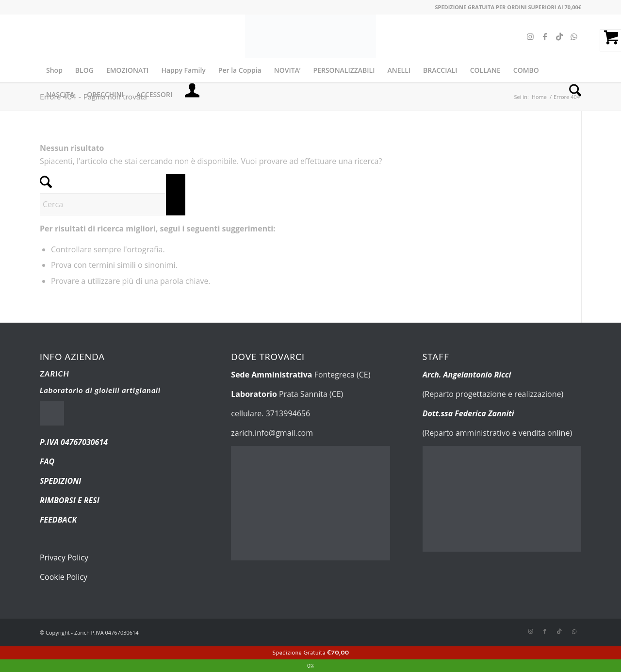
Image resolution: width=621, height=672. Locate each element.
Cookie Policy (64, 577)
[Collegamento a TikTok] (559, 36)
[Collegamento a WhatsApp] (574, 36)
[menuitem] (54, 70)
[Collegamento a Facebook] (545, 36)
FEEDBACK (58, 520)
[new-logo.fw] (310, 36)
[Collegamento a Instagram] (530, 36)
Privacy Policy (64, 557)
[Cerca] (572, 95)
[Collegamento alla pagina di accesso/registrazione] (192, 95)
